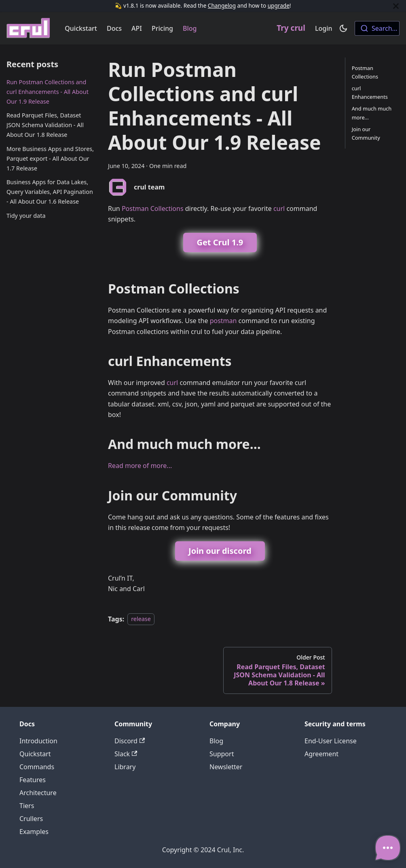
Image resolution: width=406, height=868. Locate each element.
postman (223, 321)
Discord (130, 741)
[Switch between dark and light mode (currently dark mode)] (343, 28)
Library (125, 767)
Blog (190, 28)
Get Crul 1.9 (220, 242)
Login (324, 28)
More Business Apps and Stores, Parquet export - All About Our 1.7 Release (50, 158)
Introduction (38, 741)
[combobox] (377, 28)
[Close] (396, 6)
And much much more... (372, 113)
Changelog (222, 5)
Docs (114, 28)
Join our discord (220, 551)
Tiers (27, 806)
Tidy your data (26, 216)
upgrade (279, 5)
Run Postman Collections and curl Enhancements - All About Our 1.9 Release (48, 92)
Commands (37, 767)
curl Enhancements (370, 93)
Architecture (38, 793)
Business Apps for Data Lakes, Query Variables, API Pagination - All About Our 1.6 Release (50, 192)
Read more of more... (140, 466)
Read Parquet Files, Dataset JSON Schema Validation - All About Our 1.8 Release (45, 125)
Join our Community (366, 133)
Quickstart (81, 28)
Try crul (291, 28)
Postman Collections (153, 208)
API (137, 28)
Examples (34, 832)
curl (279, 208)
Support (222, 754)
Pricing (162, 28)
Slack (126, 754)
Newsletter (226, 767)
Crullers (31, 819)
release (141, 619)
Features (33, 780)
